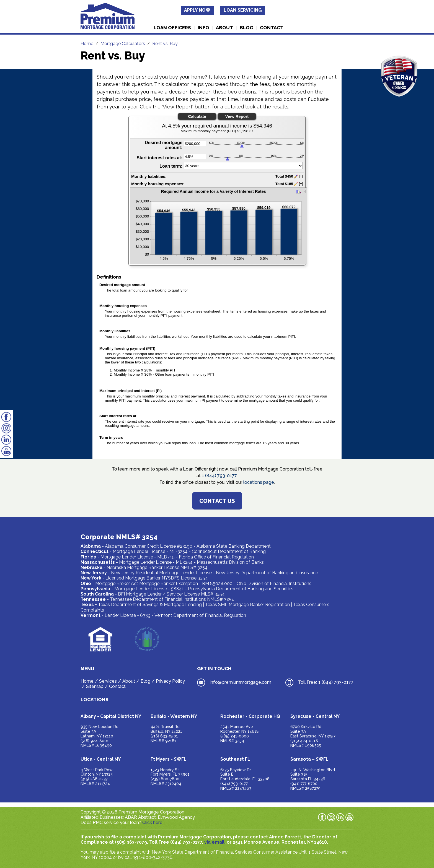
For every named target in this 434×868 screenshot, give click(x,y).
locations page (259, 482)
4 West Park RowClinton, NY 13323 (97, 772)
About (224, 28)
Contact (272, 28)
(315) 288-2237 (94, 779)
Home (87, 681)
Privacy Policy (170, 681)
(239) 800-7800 (165, 779)
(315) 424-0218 (304, 741)
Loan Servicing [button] (243, 10)
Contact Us (217, 501)
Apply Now (197, 10)
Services (108, 681)
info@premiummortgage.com (241, 682)
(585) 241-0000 (235, 736)
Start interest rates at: (160, 158)
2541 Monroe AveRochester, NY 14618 (240, 729)
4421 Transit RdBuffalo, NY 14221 (166, 729)
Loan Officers (172, 28)
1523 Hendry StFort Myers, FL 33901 (170, 772)
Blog (246, 28)
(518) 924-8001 (95, 741)
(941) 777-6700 (304, 784)
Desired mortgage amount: (164, 145)
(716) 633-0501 (164, 736)
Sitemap (95, 686)
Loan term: (171, 166)
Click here (152, 822)
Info (203, 28)
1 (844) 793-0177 (219, 476)
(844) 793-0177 (234, 784)
